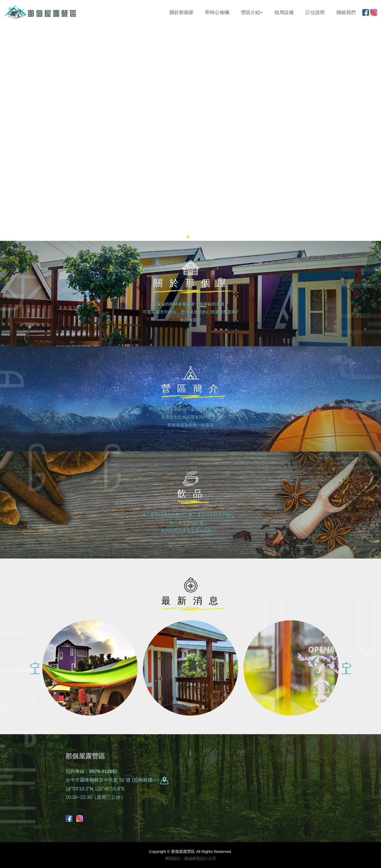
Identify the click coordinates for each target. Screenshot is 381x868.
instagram (374, 12)
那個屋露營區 (40, 12)
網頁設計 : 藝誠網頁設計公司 (191, 858)
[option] (90, 668)
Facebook (366, 12)
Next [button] (346, 668)
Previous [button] (35, 668)
